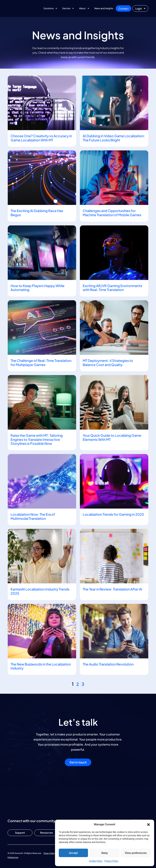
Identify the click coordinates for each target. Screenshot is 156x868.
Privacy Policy (111, 861)
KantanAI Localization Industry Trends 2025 (40, 591)
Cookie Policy (96, 861)
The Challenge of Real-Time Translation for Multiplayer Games (41, 363)
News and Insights (104, 8)
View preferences (136, 853)
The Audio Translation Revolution (108, 664)
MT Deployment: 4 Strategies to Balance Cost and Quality (108, 363)
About (84, 8)
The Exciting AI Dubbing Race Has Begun (37, 213)
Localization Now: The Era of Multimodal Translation (33, 516)
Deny (105, 853)
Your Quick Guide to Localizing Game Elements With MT (112, 437)
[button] (148, 825)
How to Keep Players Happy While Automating (37, 288)
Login (140, 8)
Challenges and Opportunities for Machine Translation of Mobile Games (112, 213)
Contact (123, 8)
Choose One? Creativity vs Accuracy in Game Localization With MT (41, 138)
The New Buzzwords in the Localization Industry (41, 666)
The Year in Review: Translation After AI (112, 589)
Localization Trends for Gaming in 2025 (113, 514)
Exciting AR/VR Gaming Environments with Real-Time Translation (112, 288)
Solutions (50, 8)
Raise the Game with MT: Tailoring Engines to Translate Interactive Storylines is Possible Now (37, 439)
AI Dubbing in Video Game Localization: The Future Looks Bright (114, 138)
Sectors (68, 8)
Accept (73, 853)
